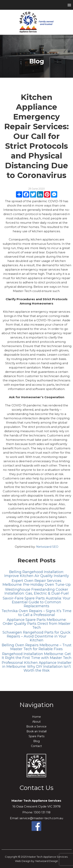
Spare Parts (36, 736)
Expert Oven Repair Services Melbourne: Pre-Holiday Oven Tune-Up (37, 583)
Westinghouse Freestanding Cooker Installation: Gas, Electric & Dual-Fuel (37, 591)
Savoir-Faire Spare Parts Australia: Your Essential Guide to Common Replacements (37, 602)
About (36, 722)
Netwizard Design (47, 861)
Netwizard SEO (47, 547)
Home (36, 717)
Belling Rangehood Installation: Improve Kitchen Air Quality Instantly (37, 574)
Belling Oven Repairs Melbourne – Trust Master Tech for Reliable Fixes (37, 647)
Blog (36, 741)
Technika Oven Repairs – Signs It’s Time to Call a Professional (36, 613)
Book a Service (36, 726)
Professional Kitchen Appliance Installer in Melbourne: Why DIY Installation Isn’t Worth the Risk (37, 667)
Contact (36, 746)
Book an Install (36, 731)
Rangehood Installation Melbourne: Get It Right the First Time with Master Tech (37, 656)
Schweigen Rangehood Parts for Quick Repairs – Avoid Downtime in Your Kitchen (36, 636)
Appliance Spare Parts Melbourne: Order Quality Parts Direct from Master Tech (37, 624)
